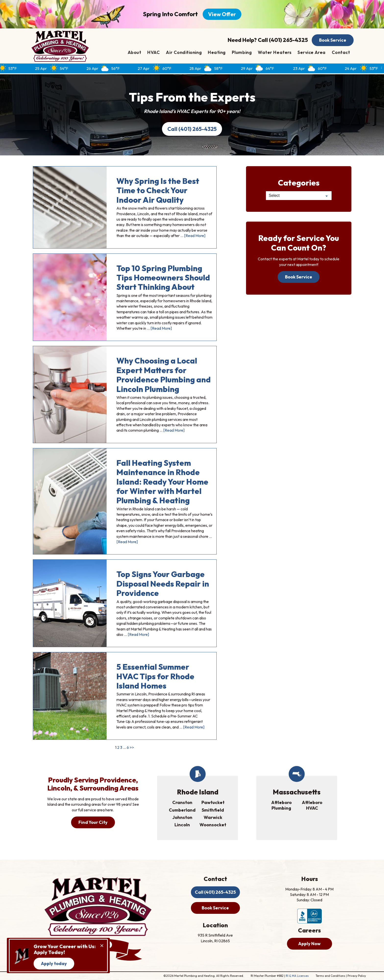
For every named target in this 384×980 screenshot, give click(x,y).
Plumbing (242, 52)
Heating (217, 52)
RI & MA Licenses (297, 976)
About (135, 52)
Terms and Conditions (330, 976)
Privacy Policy (357, 976)
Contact (341, 52)
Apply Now (309, 944)
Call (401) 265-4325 (192, 129)
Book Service (333, 40)
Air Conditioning (184, 52)
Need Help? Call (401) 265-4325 (268, 40)
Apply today (54, 963)
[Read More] (195, 236)
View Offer (222, 14)
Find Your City (93, 822)
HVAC (154, 52)
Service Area (311, 52)
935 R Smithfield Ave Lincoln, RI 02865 (215, 938)
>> (132, 747)
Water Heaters (275, 52)
